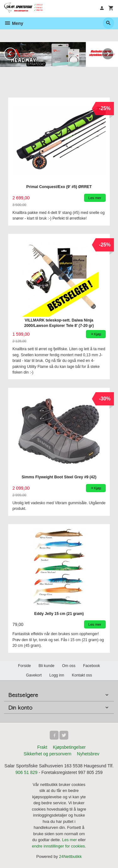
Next (114, 53)
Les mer (70, 840)
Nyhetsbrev (88, 754)
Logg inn (57, 675)
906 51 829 (26, 772)
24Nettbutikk (70, 856)
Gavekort (34, 675)
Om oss (69, 666)
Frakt (42, 747)
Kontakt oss (82, 675)
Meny (14, 23)
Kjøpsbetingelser (69, 747)
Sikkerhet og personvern (48, 754)
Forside (24, 666)
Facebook (92, 666)
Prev (16, 53)
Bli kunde (47, 666)
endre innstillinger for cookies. (59, 846)
